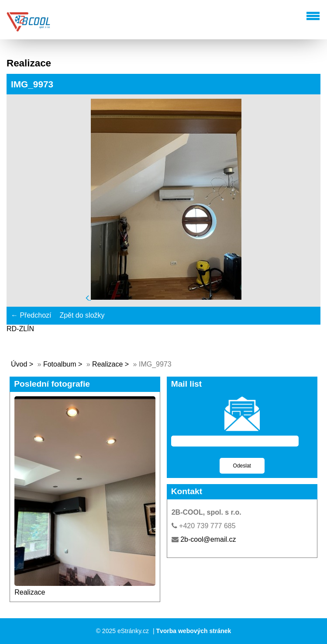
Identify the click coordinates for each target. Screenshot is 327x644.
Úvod (19, 364)
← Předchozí (31, 315)
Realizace (107, 364)
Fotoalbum (60, 364)
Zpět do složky (82, 315)
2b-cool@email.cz (208, 539)
